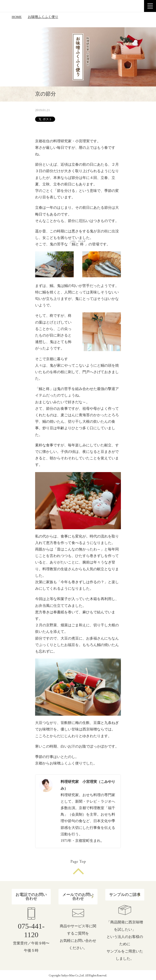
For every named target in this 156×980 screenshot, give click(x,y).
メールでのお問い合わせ (78, 897)
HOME (17, 17)
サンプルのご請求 (125, 895)
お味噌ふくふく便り (43, 17)
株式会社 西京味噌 (26, 6)
